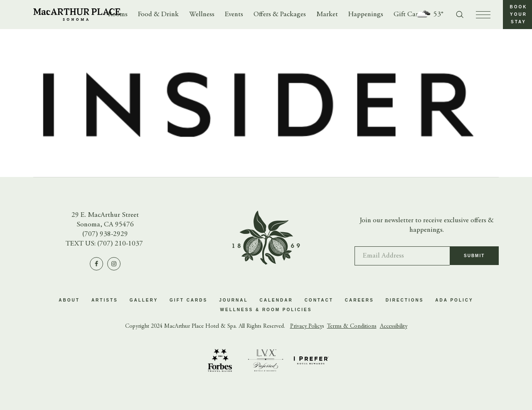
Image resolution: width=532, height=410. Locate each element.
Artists (105, 300)
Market (327, 15)
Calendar (276, 300)
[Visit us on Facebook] (96, 264)
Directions (405, 300)
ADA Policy (454, 300)
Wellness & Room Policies (266, 310)
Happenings (366, 15)
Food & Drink (158, 15)
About (69, 300)
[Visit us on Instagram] (114, 264)
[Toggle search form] (460, 15)
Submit (474, 259)
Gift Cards (409, 15)
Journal (233, 300)
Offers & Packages (280, 15)
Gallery (144, 300)
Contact (319, 300)
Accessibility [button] (394, 327)
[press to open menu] (483, 15)
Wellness (202, 15)
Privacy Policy (306, 327)
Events (234, 15)
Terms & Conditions (352, 327)
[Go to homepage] (77, 15)
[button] (517, 15)
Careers (360, 300)
